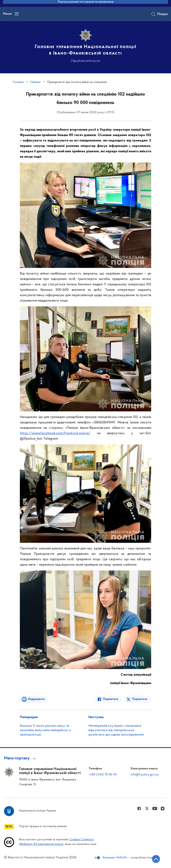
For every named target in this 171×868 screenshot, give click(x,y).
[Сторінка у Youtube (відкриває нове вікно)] (155, 808)
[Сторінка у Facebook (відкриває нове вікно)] (139, 808)
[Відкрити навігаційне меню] (17, 14)
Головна (18, 82)
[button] (21, 758)
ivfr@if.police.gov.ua (145, 775)
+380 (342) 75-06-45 (103, 775)
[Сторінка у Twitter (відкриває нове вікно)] (147, 808)
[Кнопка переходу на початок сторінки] (156, 859)
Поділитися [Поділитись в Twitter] (140, 699)
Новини (35, 82)
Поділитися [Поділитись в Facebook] (111, 699)
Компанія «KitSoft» (115, 858)
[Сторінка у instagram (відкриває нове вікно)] (163, 808)
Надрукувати (36, 699)
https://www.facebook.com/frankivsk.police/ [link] (55, 433)
